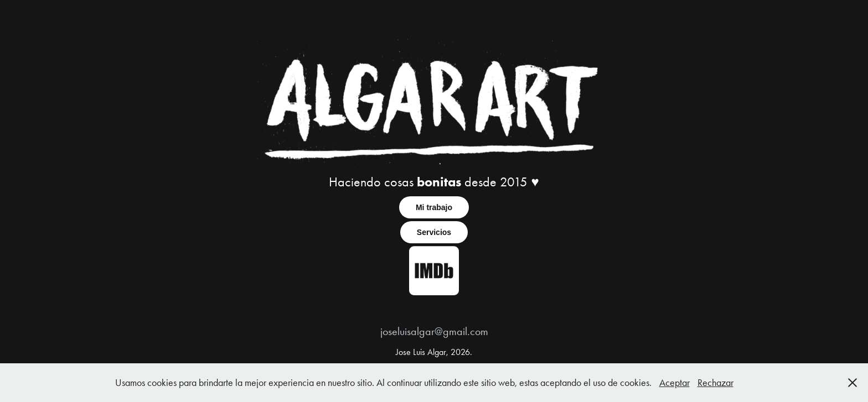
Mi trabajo (434, 207)
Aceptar (675, 383)
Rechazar (715, 383)
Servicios (434, 232)
